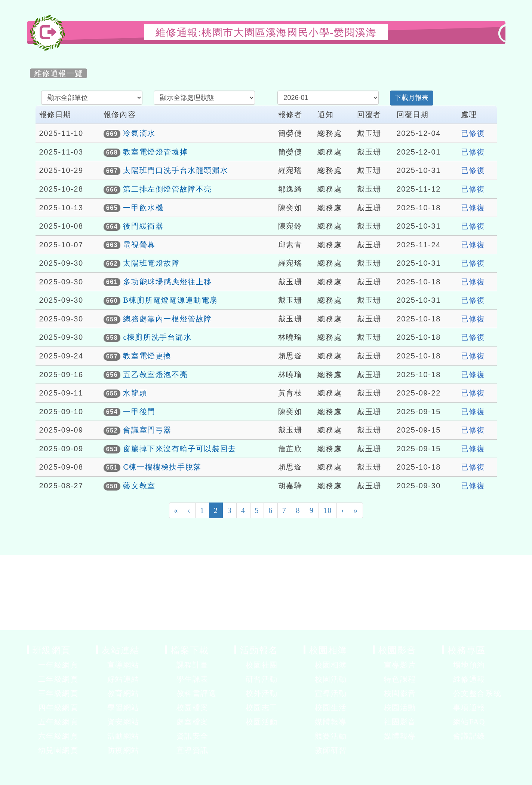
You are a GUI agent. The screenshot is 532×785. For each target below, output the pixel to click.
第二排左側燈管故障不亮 (167, 189)
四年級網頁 (58, 708)
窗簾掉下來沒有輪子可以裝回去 (179, 449)
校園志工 (262, 708)
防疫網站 (123, 750)
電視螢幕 (139, 245)
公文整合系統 (477, 693)
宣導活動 (331, 693)
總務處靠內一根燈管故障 (167, 319)
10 (328, 510)
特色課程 (400, 679)
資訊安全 (193, 736)
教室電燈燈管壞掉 (155, 152)
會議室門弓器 (147, 430)
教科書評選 (197, 693)
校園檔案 (193, 708)
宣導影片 (400, 665)
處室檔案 (193, 722)
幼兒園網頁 (58, 750)
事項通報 (469, 708)
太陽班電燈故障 (151, 263)
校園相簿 (328, 650)
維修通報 (469, 679)
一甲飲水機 (143, 208)
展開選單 (90, 666)
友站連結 (121, 650)
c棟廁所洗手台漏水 (157, 337)
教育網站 (123, 693)
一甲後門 (139, 412)
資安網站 (123, 722)
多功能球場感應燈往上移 (167, 282)
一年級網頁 (58, 665)
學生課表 (193, 679)
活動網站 (123, 736)
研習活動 (262, 679)
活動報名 (259, 650)
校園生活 (331, 708)
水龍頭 (135, 393)
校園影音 (397, 650)
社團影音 (400, 722)
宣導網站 (123, 665)
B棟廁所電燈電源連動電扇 (170, 300)
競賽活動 (331, 736)
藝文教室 (139, 486)
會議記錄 (469, 736)
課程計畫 (193, 665)
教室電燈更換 (147, 356)
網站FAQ (469, 722)
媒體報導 (331, 722)
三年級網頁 (58, 693)
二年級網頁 (58, 679)
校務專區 (467, 650)
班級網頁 (52, 650)
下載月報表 (412, 98)
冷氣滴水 (139, 133)
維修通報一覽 (59, 73)
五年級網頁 (58, 722)
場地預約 (469, 665)
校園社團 (262, 665)
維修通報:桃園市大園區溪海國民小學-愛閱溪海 (266, 32)
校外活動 (262, 693)
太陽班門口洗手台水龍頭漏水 (176, 170)
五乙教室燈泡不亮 (155, 375)
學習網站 (123, 708)
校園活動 (262, 722)
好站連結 (123, 679)
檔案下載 (190, 650)
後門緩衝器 (143, 226)
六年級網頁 (58, 736)
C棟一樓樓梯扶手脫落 (162, 467)
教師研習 (331, 750)
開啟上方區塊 (493, 49)
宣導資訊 (193, 750)
